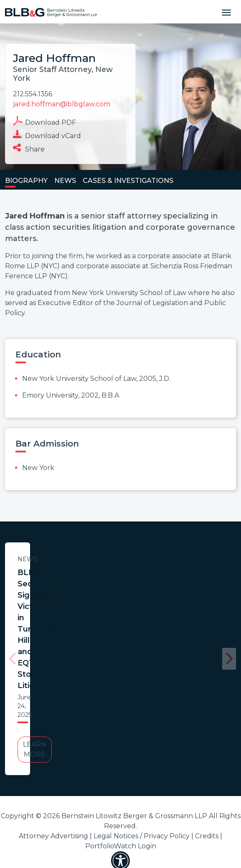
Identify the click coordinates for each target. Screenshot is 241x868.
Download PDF (44, 121)
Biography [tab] (26, 181)
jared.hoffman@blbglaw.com (62, 104)
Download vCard (47, 135)
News (86, 559)
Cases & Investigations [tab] (128, 181)
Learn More (86, 636)
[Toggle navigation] (226, 12)
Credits (207, 718)
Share (29, 148)
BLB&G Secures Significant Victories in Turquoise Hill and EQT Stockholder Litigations (86, 584)
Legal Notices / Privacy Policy (142, 718)
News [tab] (65, 181)
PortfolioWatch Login (121, 728)
